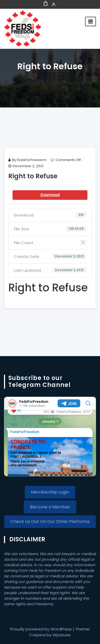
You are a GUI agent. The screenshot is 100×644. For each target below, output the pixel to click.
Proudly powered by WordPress (41, 629)
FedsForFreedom (32, 160)
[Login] (53, 4)
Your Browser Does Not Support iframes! (50, 436)
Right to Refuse (33, 176)
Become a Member (50, 507)
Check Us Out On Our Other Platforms (50, 522)
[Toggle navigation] (91, 21)
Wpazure (61, 635)
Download (50, 195)
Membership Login (50, 492)
